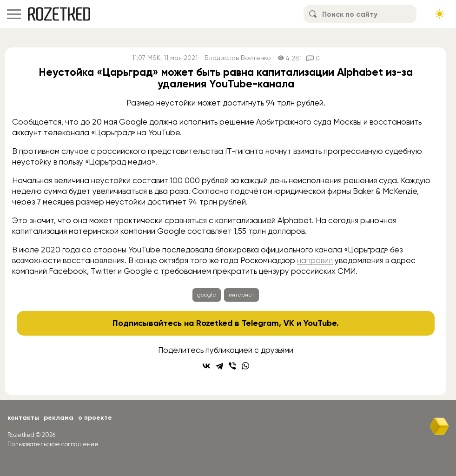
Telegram (260, 323)
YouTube (320, 323)
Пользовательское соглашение (53, 444)
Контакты (23, 418)
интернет (241, 295)
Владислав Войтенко (238, 58)
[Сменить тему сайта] (440, 14)
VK (289, 323)
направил (315, 260)
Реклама (59, 418)
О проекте (95, 418)
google (207, 295)
